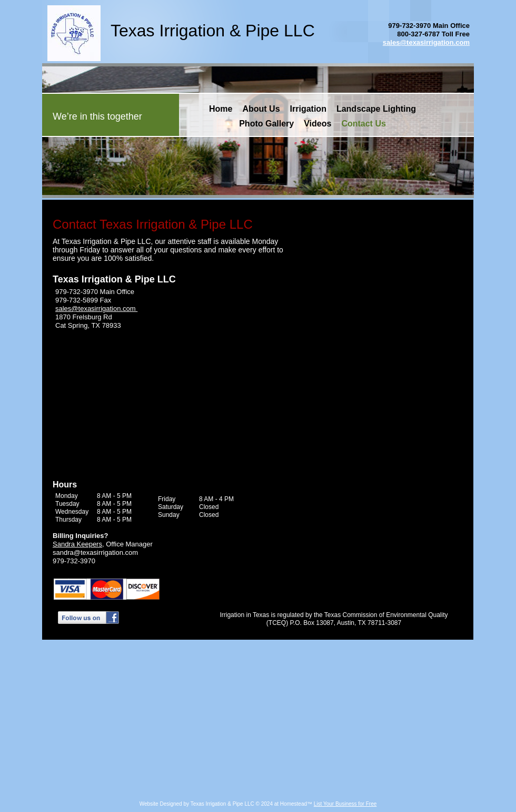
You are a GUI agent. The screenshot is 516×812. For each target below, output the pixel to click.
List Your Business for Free (345, 804)
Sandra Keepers (77, 544)
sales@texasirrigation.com (426, 42)
